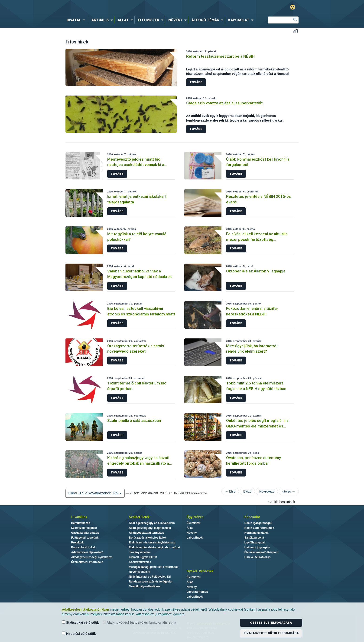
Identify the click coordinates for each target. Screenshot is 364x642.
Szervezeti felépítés (84, 528)
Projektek (78, 543)
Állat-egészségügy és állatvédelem (152, 523)
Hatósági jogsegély (257, 547)
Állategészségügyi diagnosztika (150, 528)
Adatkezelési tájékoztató (87, 552)
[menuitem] (77, 20)
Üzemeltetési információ (87, 562)
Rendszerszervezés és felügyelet (151, 582)
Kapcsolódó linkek (84, 547)
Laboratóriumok (197, 592)
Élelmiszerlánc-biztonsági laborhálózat (154, 547)
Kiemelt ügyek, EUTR (143, 557)
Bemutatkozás (81, 523)
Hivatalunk (79, 517)
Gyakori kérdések (200, 571)
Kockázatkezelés (140, 562)
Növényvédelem (139, 572)
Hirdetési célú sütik (79, 634)
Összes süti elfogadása (271, 623)
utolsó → (289, 491)
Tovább (196, 82)
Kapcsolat (252, 517)
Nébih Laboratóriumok (259, 528)
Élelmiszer (193, 523)
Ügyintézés (195, 517)
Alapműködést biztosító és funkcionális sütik (139, 622)
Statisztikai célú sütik (81, 622)
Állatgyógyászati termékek (146, 533)
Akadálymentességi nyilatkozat (92, 557)
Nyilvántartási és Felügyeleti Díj (150, 577)
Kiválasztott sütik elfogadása (271, 633)
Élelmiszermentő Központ (262, 552)
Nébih (133, 7)
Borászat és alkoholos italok (148, 538)
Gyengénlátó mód (293, 7)
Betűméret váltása (296, 31)
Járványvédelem (140, 552)
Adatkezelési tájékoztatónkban (86, 609)
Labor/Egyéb (195, 538)
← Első (230, 491)
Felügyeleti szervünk (85, 538)
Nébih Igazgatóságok (258, 523)
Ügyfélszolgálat (255, 543)
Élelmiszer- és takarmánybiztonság (152, 543)
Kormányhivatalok (257, 533)
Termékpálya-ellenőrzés (145, 586)
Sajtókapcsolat (254, 538)
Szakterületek (139, 517)
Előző (247, 491)
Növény (192, 533)
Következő (267, 491)
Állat (190, 528)
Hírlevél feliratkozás (258, 557)
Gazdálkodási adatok (85, 533)
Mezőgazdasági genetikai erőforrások (154, 567)
